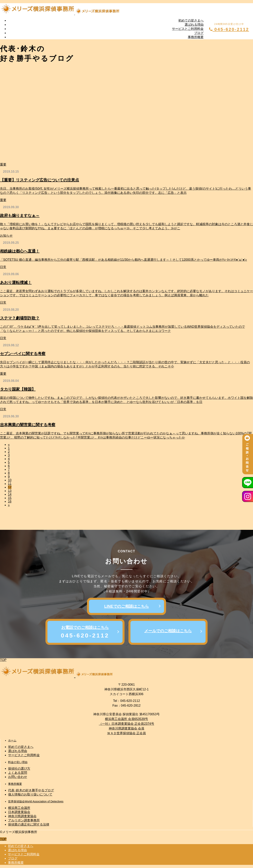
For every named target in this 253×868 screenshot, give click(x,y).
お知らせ (6, 236)
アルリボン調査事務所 (24, 820)
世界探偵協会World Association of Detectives (36, 801)
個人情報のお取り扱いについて (30, 794)
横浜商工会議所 (19, 808)
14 (10, 494)
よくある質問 (18, 773)
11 (10, 484)
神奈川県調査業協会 (22, 816)
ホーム (12, 740)
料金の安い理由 (18, 762)
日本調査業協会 (19, 812)
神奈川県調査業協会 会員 (126, 728)
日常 (3, 267)
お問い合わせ (18, 777)
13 (10, 491)
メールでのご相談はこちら (168, 631)
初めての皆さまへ (191, 20)
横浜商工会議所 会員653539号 (126, 719)
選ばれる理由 (194, 25)
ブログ (199, 33)
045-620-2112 (229, 29)
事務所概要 (196, 37)
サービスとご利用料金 (188, 29)
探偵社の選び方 (19, 769)
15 (10, 498)
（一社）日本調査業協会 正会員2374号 (126, 724)
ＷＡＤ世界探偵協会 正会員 (126, 733)
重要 (3, 164)
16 (10, 501)
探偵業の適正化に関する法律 (29, 824)
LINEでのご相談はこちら (126, 606)
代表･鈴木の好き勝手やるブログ (31, 790)
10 (10, 480)
